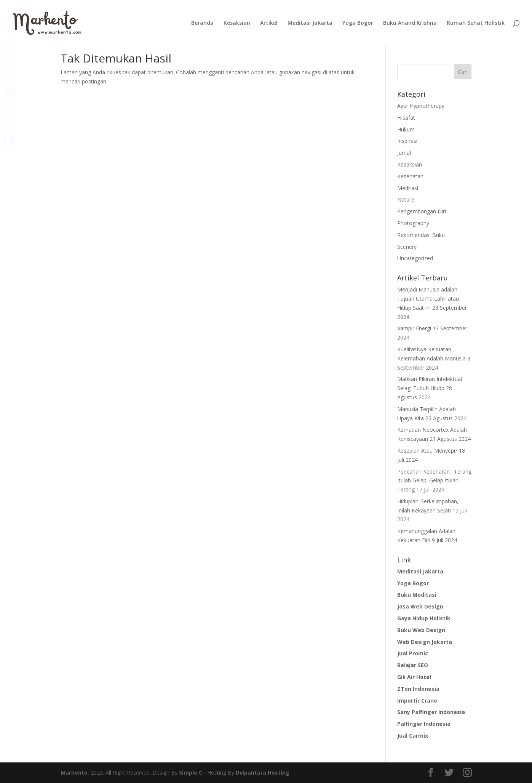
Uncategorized (415, 258)
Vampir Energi (414, 328)
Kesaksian (237, 23)
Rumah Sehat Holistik (476, 23)
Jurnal (404, 153)
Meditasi (408, 188)
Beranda (202, 23)
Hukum (406, 129)
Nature (406, 199)
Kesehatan (410, 176)
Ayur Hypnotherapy (421, 106)
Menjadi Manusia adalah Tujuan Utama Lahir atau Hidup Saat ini (428, 299)
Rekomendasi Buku (421, 235)
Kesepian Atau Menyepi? (427, 451)
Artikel (269, 23)
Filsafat (406, 118)
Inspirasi (407, 141)
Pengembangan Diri (422, 211)
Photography (413, 223)
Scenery (407, 247)
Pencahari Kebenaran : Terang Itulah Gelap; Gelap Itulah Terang (434, 481)
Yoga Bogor (358, 23)
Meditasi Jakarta (310, 23)
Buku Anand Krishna (410, 23)
